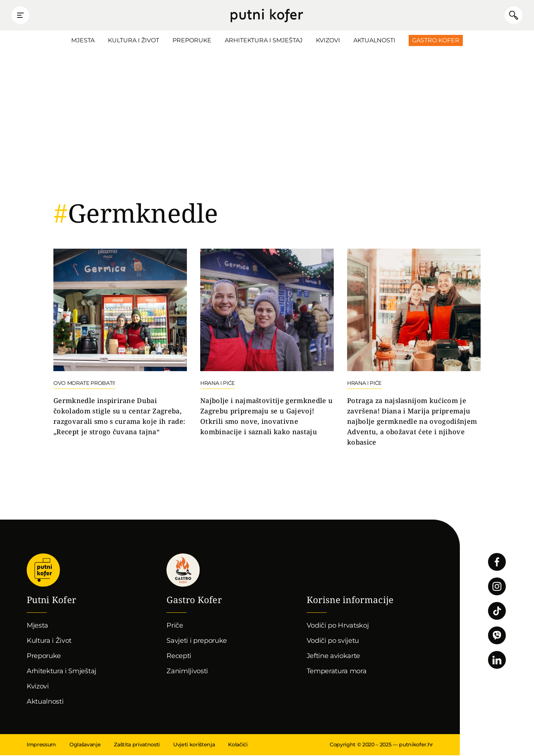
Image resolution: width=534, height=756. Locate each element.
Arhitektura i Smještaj (264, 41)
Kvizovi (328, 41)
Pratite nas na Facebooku (497, 563)
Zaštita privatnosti (137, 745)
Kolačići (238, 745)
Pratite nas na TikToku (497, 612)
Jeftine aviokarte (334, 657)
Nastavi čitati (120, 344)
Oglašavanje (85, 745)
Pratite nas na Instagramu (497, 587)
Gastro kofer (183, 571)
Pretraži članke (512, 16)
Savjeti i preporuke (197, 641)
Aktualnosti (374, 41)
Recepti (179, 657)
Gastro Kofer (436, 41)
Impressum (41, 745)
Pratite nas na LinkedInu (497, 661)
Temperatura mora (337, 672)
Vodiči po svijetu (333, 641)
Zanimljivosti (187, 672)
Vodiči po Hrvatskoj (338, 626)
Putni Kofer (267, 16)
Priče (175, 626)
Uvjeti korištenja (194, 745)
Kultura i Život (133, 41)
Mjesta (83, 41)
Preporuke (192, 41)
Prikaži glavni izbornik (22, 16)
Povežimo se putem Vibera (497, 636)
